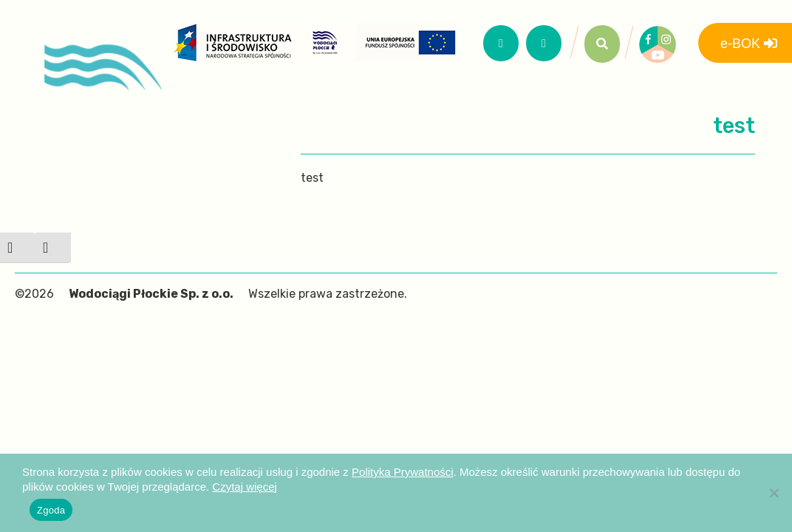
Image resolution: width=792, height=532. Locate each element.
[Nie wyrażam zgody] (774, 493)
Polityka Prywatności (403, 472)
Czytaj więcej (245, 487)
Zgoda (51, 510)
